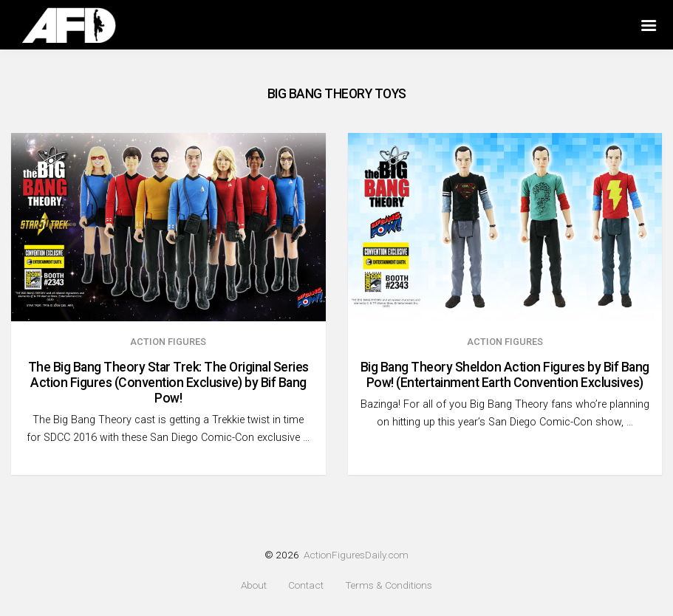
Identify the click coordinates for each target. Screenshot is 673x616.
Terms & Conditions (389, 585)
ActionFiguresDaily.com (356, 555)
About (254, 585)
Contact (306, 585)
